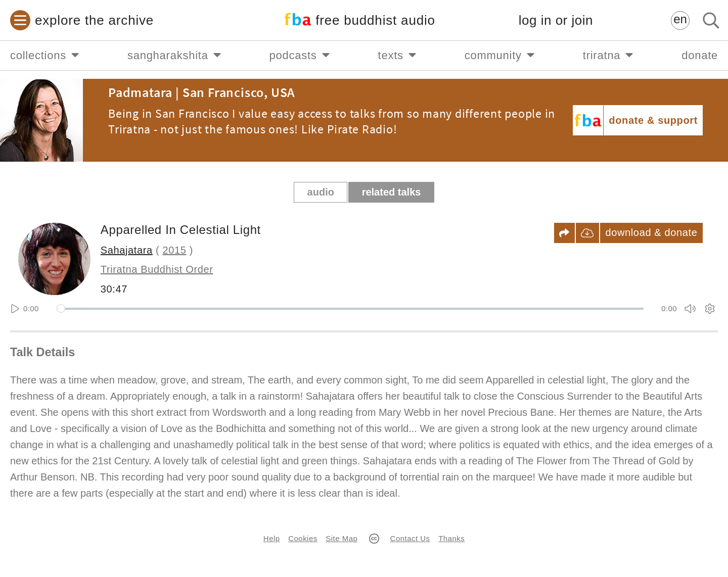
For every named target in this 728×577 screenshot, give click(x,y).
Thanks (451, 538)
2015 (175, 250)
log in (556, 20)
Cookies (303, 538)
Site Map (342, 538)
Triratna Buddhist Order (157, 269)
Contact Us (410, 538)
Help (272, 538)
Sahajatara (127, 250)
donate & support (653, 120)
